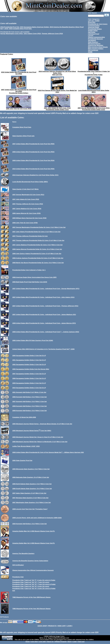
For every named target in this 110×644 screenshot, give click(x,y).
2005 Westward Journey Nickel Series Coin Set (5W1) (32, 431)
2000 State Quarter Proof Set (22, 460)
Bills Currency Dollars (96, 49)
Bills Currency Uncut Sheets (98, 47)
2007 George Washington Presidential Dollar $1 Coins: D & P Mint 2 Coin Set (39, 227)
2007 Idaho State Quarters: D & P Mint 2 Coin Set (29, 493)
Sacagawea (92, 40)
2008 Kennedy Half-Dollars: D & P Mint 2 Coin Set (30, 406)
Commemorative (94, 26)
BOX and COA (57, 75)
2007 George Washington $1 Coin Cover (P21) (94, 108)
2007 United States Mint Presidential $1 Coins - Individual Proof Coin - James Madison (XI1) (44, 315)
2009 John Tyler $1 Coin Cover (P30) (19, 109)
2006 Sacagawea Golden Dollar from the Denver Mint (31, 369)
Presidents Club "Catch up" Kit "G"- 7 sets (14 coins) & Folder (34, 584)
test (14, 591)
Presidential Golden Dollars (19, 93)
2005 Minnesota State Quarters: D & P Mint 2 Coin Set (31, 469)
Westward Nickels (94, 44)
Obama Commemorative (96, 37)
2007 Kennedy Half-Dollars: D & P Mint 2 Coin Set (30, 401)
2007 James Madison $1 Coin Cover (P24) (27, 209)
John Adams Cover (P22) (32, 34)
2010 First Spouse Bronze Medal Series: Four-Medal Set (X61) (57, 91)
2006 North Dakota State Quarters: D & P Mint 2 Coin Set (32, 484)
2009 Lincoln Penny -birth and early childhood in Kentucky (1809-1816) (37, 518)
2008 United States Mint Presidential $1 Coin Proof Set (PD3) (33, 152)
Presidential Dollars (95, 29)
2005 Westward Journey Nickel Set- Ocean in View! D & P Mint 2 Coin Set (38, 437)
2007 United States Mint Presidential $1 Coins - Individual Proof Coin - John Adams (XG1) (44, 297)
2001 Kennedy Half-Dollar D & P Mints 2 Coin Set (29, 392)
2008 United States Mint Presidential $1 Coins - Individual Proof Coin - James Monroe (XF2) (44, 323)
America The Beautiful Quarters (23, 553)
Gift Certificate (93, 50)
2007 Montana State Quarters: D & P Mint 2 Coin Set (30, 498)
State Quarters (93, 42)
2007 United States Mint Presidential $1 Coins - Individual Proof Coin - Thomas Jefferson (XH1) (45, 306)
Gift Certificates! (18, 565)
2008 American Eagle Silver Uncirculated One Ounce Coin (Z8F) (35, 277)
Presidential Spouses (95, 39)
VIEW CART (62, 626)
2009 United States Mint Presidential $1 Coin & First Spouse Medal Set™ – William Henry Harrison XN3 (48, 452)
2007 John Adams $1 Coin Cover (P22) (57, 108)
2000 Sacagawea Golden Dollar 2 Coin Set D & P (29, 356)
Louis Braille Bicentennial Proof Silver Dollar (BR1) (94, 91)
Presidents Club (18, 577)
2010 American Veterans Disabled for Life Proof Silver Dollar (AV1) (57, 72)
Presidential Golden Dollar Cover (57, 110)
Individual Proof (94, 34)
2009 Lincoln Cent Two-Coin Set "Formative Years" (30, 509)
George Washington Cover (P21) (12, 34)
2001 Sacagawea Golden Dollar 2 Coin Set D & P (29, 360)
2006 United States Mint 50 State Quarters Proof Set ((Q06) (33, 340)
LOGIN (69, 626)
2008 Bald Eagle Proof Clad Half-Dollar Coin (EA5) (30, 282)
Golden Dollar (93, 31)
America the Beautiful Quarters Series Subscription (30, 561)
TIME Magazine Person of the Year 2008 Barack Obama (31, 597)
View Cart (81, 642)
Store (70, 642)
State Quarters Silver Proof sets (23, 136)
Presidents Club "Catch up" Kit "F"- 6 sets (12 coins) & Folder (34, 580)
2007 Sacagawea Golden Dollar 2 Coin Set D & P (29, 374)
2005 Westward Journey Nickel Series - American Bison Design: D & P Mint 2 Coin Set (42, 424)
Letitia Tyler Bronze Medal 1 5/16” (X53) (26, 446)
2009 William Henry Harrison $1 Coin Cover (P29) (29, 218)
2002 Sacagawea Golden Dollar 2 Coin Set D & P (29, 365)
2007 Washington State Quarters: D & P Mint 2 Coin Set (32, 502)
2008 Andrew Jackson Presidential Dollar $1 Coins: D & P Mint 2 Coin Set (38, 258)
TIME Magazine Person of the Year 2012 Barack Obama (31, 609)
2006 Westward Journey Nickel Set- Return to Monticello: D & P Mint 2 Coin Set (40, 442)
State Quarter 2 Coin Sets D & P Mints (26, 189)
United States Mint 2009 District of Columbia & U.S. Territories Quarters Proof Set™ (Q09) (44, 349)
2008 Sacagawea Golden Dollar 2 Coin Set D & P (29, 378)
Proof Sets (92, 22)
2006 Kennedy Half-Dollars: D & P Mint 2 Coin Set (30, 397)
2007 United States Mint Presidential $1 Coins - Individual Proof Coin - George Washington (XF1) (46, 289)
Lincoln (91, 36)
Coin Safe (42, 642)
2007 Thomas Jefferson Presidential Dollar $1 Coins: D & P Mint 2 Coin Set (38, 240)
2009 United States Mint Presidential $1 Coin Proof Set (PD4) (33, 160)
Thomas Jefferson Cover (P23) (52, 34)
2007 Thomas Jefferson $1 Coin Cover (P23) (28, 204)
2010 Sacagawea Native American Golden (34, 27)
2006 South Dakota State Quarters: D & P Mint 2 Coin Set (32, 489)
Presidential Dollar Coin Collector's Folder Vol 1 (94, 72)
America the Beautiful (96, 45)
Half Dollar (92, 32)
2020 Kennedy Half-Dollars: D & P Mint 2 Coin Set (30, 524)
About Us (50, 642)
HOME (90, 52)
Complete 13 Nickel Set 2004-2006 (24, 417)
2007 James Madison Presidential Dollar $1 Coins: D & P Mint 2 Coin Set (38, 245)
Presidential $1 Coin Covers (98, 24)
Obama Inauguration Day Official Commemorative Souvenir (33, 570)
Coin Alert (34, 642)
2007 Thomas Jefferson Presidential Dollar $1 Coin (30, 236)
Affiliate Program (60, 642)
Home (28, 642)
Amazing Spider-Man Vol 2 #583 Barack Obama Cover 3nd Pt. (34, 543)
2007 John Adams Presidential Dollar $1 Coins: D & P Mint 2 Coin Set (36, 232)
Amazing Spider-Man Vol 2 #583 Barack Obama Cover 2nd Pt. (34, 531)
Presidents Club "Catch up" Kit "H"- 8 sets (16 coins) (31, 586)
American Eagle (93, 27)
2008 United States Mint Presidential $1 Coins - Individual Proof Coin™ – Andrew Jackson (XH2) (46, 332)
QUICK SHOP (42, 626)
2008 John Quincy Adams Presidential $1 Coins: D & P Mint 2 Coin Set (37, 254)
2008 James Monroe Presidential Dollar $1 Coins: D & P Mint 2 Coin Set (37, 249)
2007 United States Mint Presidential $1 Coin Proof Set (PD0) (19, 90)
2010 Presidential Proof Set (10, 27)
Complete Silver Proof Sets (22, 127)
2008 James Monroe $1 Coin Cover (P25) (27, 213)
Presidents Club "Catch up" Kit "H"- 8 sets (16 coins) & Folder (34, 588)
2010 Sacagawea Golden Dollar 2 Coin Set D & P (29, 388)
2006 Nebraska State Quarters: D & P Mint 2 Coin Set (31, 477)
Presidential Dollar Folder (94, 75)
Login (75, 642)
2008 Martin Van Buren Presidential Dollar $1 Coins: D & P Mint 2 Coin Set (38, 263)
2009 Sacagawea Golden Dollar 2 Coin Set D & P (29, 383)
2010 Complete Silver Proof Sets (20, 29)
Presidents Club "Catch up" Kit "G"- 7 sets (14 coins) (31, 582)
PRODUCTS (52, 626)
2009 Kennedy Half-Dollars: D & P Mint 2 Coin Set (30, 411)
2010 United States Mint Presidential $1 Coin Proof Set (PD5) (19, 73)
